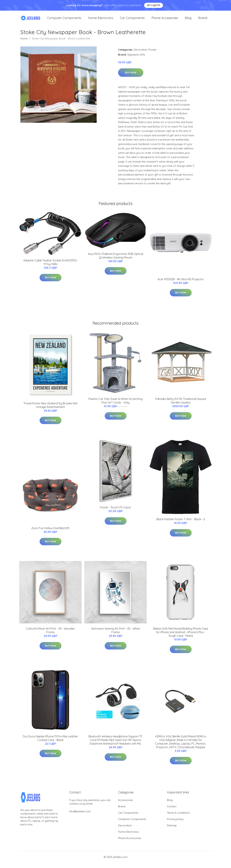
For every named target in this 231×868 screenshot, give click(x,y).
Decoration (140, 55)
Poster (152, 55)
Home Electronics (101, 20)
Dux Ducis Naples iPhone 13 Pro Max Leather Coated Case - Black (50, 743)
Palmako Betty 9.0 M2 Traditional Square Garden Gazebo (181, 406)
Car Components (132, 20)
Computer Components (64, 20)
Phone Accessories (165, 20)
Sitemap (172, 831)
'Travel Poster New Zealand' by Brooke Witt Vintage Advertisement (50, 410)
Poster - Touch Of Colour (115, 513)
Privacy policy (175, 824)
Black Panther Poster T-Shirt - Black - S (181, 524)
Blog (188, 20)
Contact (172, 812)
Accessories (126, 805)
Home (24, 43)
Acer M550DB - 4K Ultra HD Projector (181, 284)
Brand (203, 20)
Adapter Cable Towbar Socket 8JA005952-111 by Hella (50, 267)
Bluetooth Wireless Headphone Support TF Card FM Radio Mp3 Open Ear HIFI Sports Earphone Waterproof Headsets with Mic (115, 745)
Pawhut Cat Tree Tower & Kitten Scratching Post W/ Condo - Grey (115, 406)
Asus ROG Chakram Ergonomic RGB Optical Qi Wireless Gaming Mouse (115, 261)
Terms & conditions (178, 818)
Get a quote (154, 5)
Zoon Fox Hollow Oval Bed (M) (50, 533)
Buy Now (131, 78)
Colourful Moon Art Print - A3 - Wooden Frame (50, 635)
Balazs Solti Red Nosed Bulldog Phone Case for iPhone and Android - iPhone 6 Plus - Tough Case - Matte (181, 637)
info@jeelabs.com (80, 816)
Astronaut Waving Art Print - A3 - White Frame (115, 635)
